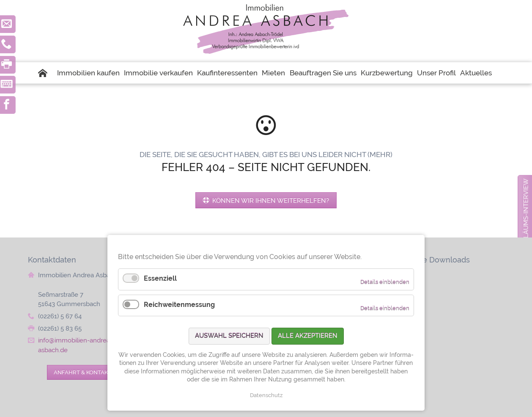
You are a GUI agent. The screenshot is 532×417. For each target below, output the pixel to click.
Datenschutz (266, 395)
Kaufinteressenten (227, 73)
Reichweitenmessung (179, 305)
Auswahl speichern (229, 336)
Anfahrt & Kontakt (82, 372)
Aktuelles (476, 73)
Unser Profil (436, 73)
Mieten (273, 73)
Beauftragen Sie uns (323, 73)
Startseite (47, 73)
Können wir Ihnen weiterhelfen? (270, 200)
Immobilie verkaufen (158, 73)
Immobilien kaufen (88, 73)
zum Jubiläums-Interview (526, 223)
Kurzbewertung (387, 73)
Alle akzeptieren (308, 336)
